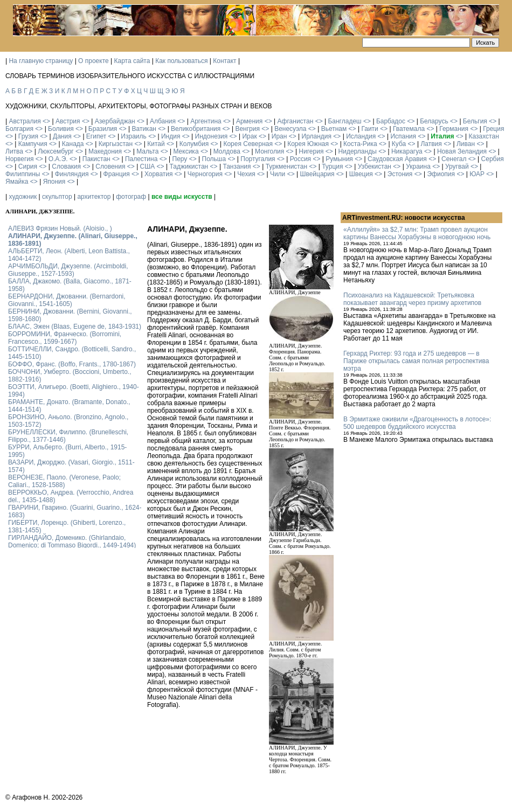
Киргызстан (116, 144)
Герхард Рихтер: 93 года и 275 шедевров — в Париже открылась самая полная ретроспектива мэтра (416, 361)
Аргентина (206, 121)
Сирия (28, 166)
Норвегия (20, 159)
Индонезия (212, 136)
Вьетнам (334, 129)
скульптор (57, 197)
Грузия (28, 136)
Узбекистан (375, 166)
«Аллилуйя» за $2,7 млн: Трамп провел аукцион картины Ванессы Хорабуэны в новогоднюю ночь (417, 233)
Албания (163, 121)
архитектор (94, 197)
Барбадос (391, 121)
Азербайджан (115, 121)
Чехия (246, 174)
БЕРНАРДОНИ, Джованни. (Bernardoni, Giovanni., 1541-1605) (67, 300)
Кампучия (33, 144)
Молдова (227, 151)
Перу (180, 159)
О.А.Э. (58, 159)
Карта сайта (132, 61)
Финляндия (72, 174)
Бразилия (103, 129)
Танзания (237, 166)
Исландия (361, 136)
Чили (278, 174)
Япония (54, 182)
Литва (14, 151)
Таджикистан (189, 166)
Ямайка (17, 182)
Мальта (147, 151)
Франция (117, 174)
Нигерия (311, 151)
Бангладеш (344, 121)
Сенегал (454, 159)
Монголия (269, 151)
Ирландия (317, 136)
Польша (214, 159)
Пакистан (96, 159)
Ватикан (144, 129)
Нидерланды (358, 151)
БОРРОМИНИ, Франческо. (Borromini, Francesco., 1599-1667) (65, 338)
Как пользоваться (181, 61)
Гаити (369, 129)
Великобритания (196, 129)
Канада (73, 144)
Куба (399, 144)
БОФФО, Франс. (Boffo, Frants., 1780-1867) (72, 364)
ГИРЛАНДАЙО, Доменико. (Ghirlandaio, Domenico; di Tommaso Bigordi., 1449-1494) (72, 542)
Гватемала (409, 129)
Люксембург (56, 151)
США (148, 166)
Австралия (25, 121)
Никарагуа (407, 151)
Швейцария (317, 174)
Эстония (400, 174)
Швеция (361, 174)
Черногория (205, 174)
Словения (110, 166)
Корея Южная (308, 144)
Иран (279, 136)
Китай (156, 144)
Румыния (339, 159)
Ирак (249, 136)
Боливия (61, 129)
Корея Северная (248, 144)
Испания (403, 136)
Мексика (186, 151)
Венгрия (247, 129)
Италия (442, 136)
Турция (332, 166)
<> (46, 121)
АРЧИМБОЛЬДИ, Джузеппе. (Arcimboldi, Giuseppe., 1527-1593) (68, 270)
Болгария (19, 129)
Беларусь (434, 121)
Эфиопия (441, 174)
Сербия (493, 159)
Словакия (66, 166)
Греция (493, 129)
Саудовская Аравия (397, 159)
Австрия (68, 121)
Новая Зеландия (462, 151)
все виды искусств (182, 197)
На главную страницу (41, 61)
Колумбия (194, 144)
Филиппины (23, 174)
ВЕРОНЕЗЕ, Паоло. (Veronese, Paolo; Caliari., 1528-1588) (64, 481)
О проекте (94, 61)
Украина (418, 166)
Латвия (431, 144)
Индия (171, 136)
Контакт (224, 61)
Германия (454, 129)
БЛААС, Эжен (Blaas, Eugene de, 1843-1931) (75, 327)
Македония (105, 151)
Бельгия (475, 121)
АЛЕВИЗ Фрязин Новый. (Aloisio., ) (60, 228)
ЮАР (477, 174)
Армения (249, 121)
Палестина (141, 159)
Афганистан (295, 121)
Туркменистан (286, 166)
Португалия (258, 159)
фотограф (131, 197)
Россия (300, 159)
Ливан (466, 144)
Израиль (133, 136)
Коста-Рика (360, 144)
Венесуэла (290, 129)
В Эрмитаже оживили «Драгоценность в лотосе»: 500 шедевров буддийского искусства (417, 423)
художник (23, 197)
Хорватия (159, 174)
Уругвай (457, 166)
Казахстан (484, 136)
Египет (96, 136)
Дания (62, 136)
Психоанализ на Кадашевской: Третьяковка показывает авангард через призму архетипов (412, 299)
